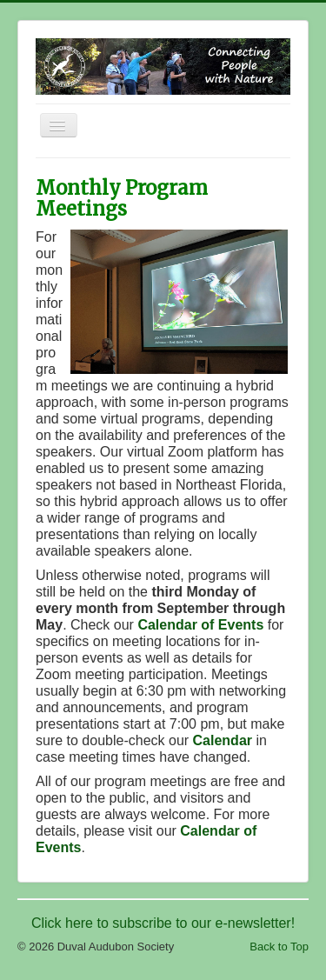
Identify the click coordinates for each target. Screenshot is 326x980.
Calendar (223, 740)
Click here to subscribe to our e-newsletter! (163, 923)
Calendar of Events (200, 625)
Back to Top (279, 947)
